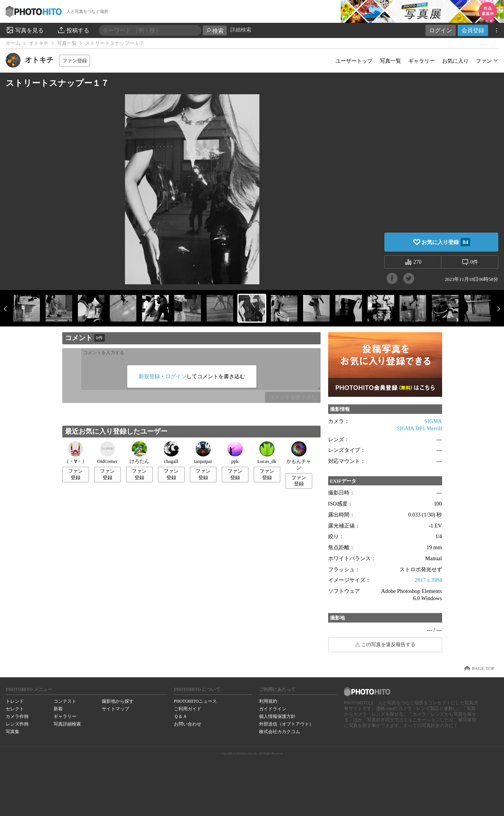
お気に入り (455, 61)
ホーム (13, 43)
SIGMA (433, 421)
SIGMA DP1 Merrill (419, 428)
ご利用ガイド (188, 709)
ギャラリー (422, 61)
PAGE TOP (483, 669)
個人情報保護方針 (277, 716)
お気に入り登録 (446, 242)
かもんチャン (299, 456)
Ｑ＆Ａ (181, 716)
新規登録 (149, 376)
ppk (235, 453)
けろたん (139, 453)
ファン (484, 61)
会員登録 (473, 30)
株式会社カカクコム (280, 732)
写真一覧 (67, 43)
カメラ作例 (17, 716)
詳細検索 (241, 30)
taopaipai (203, 453)
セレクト (15, 709)
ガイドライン (273, 709)
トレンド (15, 701)
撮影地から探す (118, 701)
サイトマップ (115, 709)
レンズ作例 (17, 724)
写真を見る (25, 30)
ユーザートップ (354, 61)
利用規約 (268, 701)
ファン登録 (75, 61)
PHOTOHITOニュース (195, 701)
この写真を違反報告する (388, 645)
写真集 (13, 732)
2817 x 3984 (428, 580)
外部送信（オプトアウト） (286, 724)
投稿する (73, 30)
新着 (58, 709)
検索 (215, 31)
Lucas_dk (267, 453)
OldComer (107, 453)
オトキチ (39, 43)
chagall (171, 453)
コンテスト (65, 701)
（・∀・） (76, 453)
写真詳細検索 (67, 724)
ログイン (441, 30)
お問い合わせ (188, 724)
